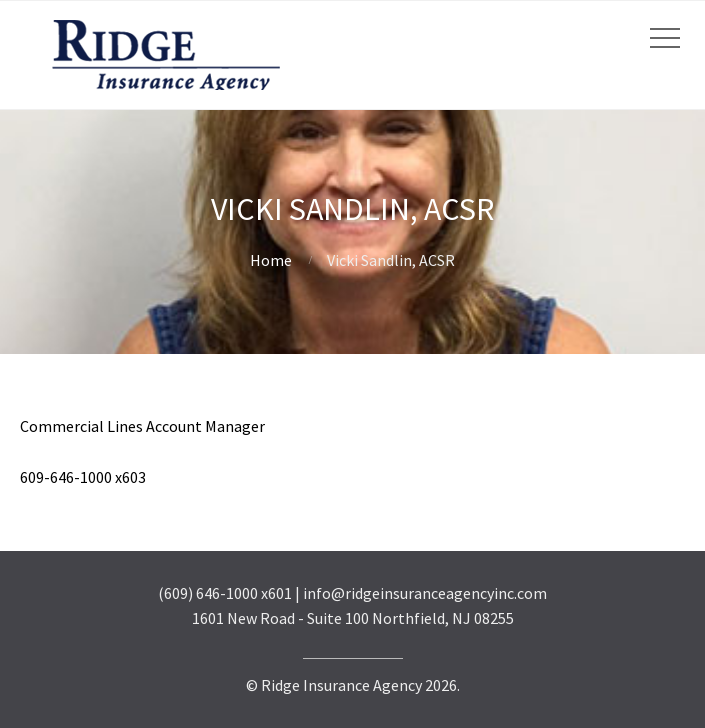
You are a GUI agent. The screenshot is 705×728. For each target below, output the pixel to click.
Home (271, 260)
